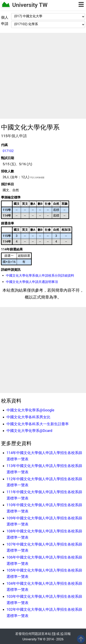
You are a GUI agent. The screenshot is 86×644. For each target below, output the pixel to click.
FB (54, 634)
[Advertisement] (43, 76)
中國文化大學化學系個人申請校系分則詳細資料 (40, 276)
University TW (30, 5)
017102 (8, 151)
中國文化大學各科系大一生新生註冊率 (38, 424)
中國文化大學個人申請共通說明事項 (32, 282)
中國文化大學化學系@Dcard (29, 431)
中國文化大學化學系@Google (30, 410)
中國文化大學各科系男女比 (28, 417)
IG (62, 634)
